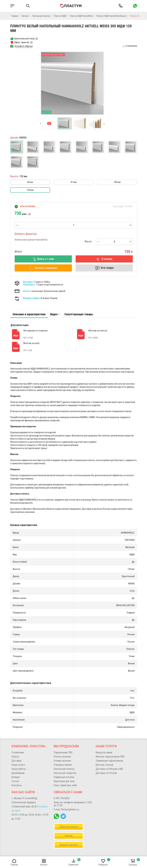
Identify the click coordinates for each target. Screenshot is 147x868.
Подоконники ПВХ (63, 752)
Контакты (17, 785)
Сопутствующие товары (79, 314)
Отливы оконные (62, 761)
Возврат (16, 777)
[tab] (29, 314)
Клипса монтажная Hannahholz (31, 240)
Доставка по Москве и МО (109, 769)
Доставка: (28, 282)
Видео (55, 314)
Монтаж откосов (104, 765)
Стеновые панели (63, 765)
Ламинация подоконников (109, 761)
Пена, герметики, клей (65, 785)
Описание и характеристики (29, 314)
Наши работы (19, 769)
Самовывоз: (29, 285)
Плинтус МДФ (60, 16)
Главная (15, 16)
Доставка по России (106, 773)
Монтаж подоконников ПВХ (110, 757)
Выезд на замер (104, 752)
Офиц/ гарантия (22, 42)
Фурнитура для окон (64, 781)
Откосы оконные (62, 757)
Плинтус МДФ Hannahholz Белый (111, 16)
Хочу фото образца (24, 46)
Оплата (15, 757)
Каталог (25, 16)
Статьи (15, 781)
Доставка (16, 761)
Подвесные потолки (64, 777)
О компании (18, 752)
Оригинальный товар (24, 39)
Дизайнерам (18, 773)
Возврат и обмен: (32, 298)
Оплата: (27, 291)
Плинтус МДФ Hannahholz (81, 16)
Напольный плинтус (41, 16)
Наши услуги (18, 765)
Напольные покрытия (65, 773)
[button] (41, 124)
